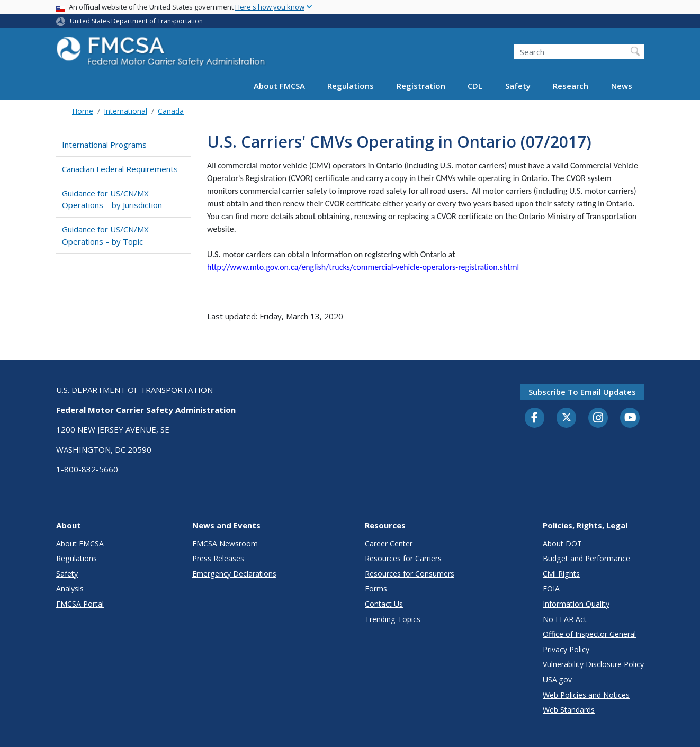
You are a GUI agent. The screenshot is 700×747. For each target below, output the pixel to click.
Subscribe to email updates (582, 392)
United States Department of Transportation (136, 21)
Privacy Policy (566, 649)
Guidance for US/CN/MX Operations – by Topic (105, 235)
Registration (421, 86)
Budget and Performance (586, 558)
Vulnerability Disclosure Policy (593, 664)
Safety (518, 86)
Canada (171, 111)
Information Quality (576, 604)
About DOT (562, 543)
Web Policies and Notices (586, 695)
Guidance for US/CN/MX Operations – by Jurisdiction (112, 199)
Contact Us (384, 604)
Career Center (389, 543)
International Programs (104, 145)
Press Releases (218, 558)
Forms (376, 588)
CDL (475, 86)
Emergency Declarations (234, 574)
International (125, 111)
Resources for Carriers (403, 558)
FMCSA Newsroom (225, 543)
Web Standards (569, 710)
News (622, 86)
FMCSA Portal (80, 604)
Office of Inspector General (589, 634)
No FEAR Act (565, 619)
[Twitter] (567, 418)
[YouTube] (630, 418)
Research (571, 86)
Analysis (70, 588)
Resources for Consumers (410, 574)
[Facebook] (535, 418)
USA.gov (557, 679)
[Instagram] (598, 419)
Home (83, 111)
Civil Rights (561, 574)
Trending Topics (393, 619)
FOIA (551, 588)
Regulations (351, 86)
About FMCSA (279, 86)
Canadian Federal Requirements (120, 169)
